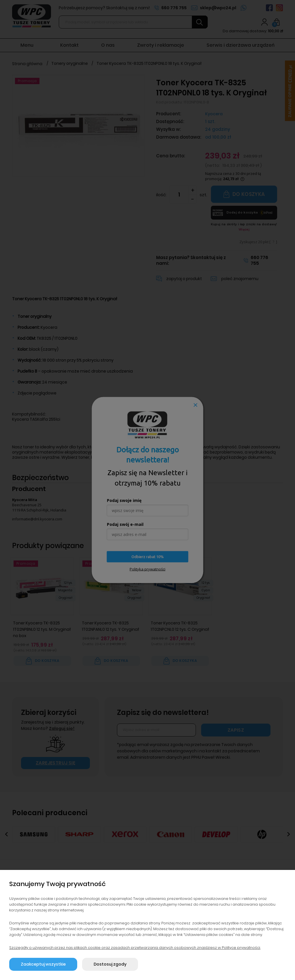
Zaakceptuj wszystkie (43, 964)
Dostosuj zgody (110, 964)
